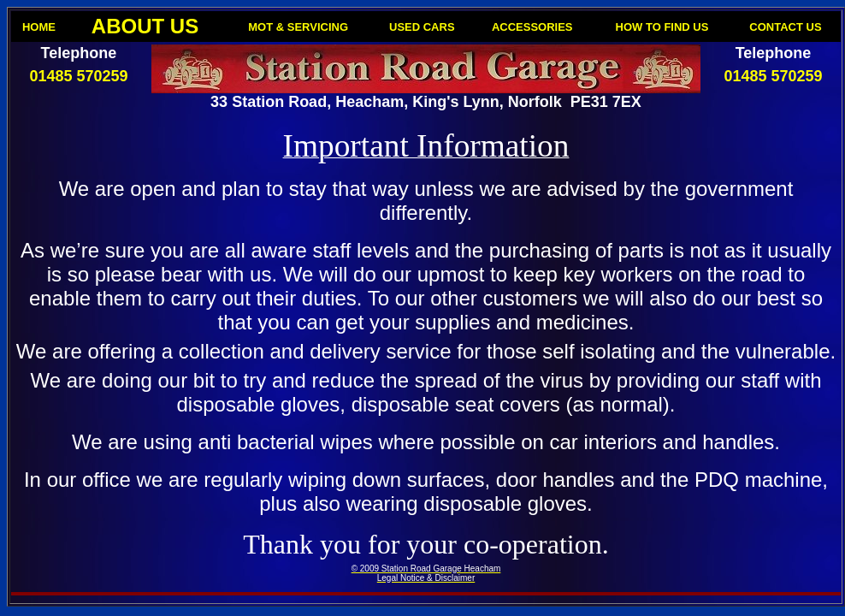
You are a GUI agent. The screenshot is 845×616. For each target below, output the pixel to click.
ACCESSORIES (532, 27)
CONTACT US (785, 27)
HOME (39, 27)
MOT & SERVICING (298, 27)
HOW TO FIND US (662, 27)
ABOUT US (145, 26)
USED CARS (422, 27)
